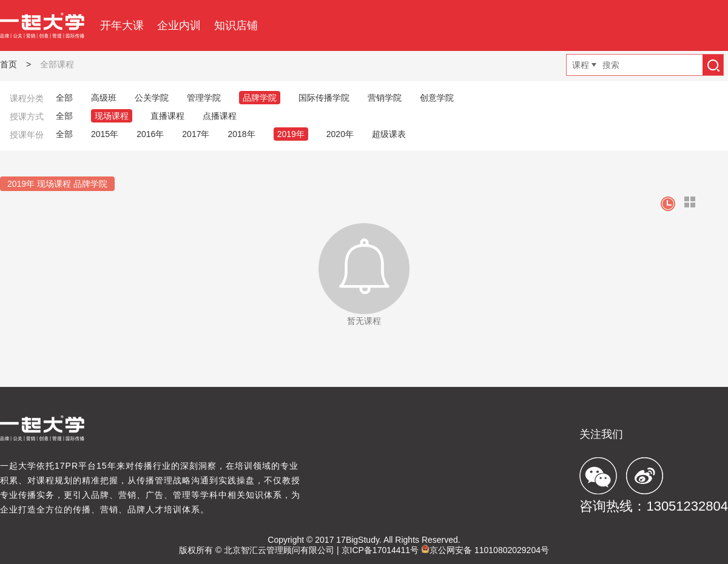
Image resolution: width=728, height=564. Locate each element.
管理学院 (204, 98)
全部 (64, 98)
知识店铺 (236, 25)
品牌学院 (260, 98)
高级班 (104, 98)
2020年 (340, 134)
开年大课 (122, 25)
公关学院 (152, 98)
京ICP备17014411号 (380, 550)
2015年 (105, 134)
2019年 (291, 134)
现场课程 (112, 116)
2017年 (196, 134)
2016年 (150, 134)
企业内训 (179, 25)
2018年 (241, 134)
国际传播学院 (324, 98)
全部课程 (57, 64)
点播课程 (220, 116)
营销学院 (385, 98)
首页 (8, 64)
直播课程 (167, 116)
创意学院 (437, 98)
